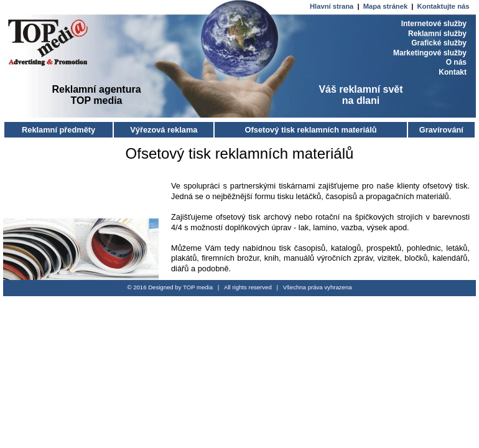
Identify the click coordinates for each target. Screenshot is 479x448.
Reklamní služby (437, 34)
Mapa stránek (387, 6)
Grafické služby (439, 43)
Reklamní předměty (58, 130)
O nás (456, 62)
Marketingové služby (430, 53)
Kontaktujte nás (444, 6)
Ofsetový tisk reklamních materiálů (311, 130)
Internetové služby (434, 24)
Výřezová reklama (164, 130)
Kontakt (453, 72)
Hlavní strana (333, 6)
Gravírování (441, 130)
